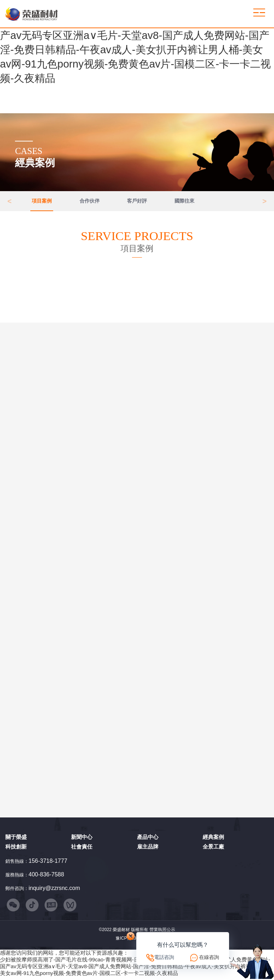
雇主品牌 (148, 849)
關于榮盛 (16, 839)
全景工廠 (213, 849)
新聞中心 (82, 839)
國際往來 (184, 202)
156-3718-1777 (48, 863)
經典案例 (213, 839)
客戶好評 (137, 202)
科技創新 (16, 849)
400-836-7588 (46, 877)
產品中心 (148, 839)
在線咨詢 (209, 957)
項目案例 (42, 202)
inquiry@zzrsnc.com (54, 890)
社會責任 (82, 849)
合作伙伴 (90, 202)
